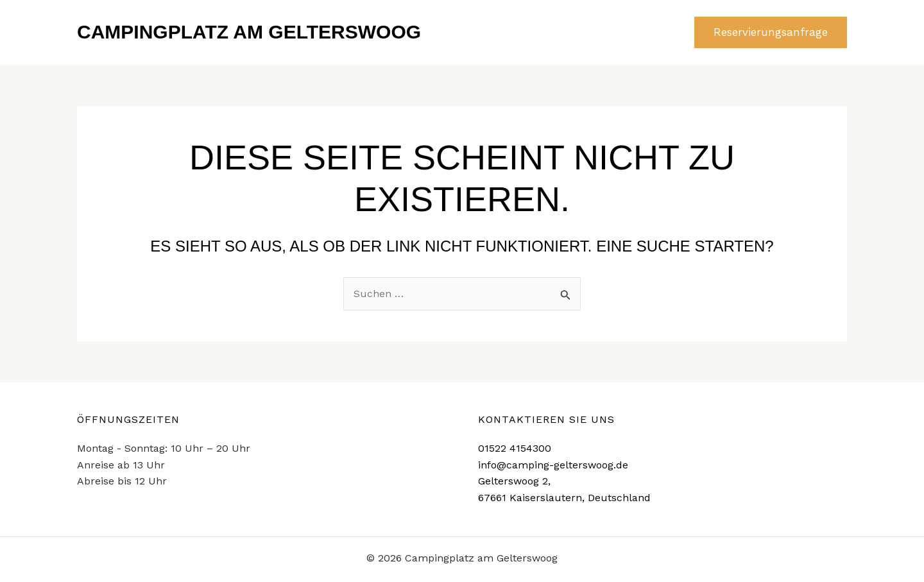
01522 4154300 (515, 448)
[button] (771, 32)
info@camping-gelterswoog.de (553, 465)
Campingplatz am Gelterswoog (249, 32)
